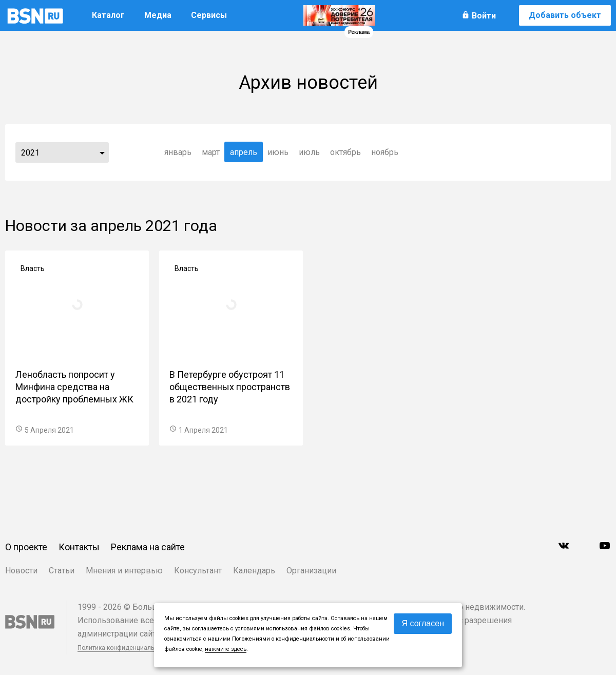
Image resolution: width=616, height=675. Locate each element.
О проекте (26, 547)
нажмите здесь (226, 649)
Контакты (79, 547)
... (102, 152)
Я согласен (423, 623)
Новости (21, 571)
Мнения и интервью (124, 571)
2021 (30, 153)
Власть (33, 268)
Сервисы (209, 15)
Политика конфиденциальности (124, 648)
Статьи (62, 571)
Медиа (158, 15)
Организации (311, 571)
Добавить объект (565, 15)
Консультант (198, 571)
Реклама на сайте (148, 547)
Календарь (254, 571)
